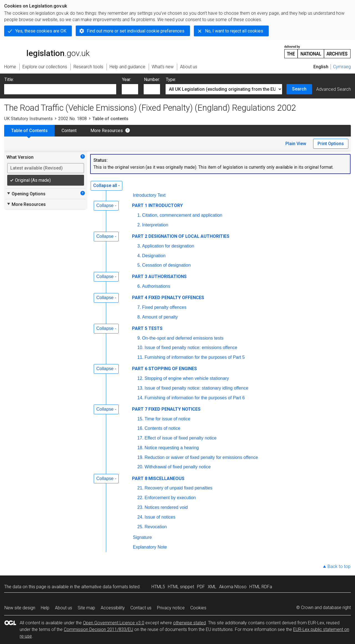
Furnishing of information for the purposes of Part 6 (195, 398)
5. (139, 265)
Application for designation (168, 246)
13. (140, 388)
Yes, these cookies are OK (41, 31)
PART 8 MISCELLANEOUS (158, 478)
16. (140, 428)
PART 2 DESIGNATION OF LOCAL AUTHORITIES (181, 236)
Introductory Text (149, 195)
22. (140, 498)
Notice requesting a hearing (172, 448)
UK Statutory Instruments (28, 119)
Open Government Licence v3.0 (114, 623)
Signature (142, 537)
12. (140, 378)
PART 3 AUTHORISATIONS (159, 276)
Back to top (339, 566)
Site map (86, 608)
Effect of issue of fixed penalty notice (180, 438)
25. (140, 527)
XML (212, 587)
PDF (201, 587)
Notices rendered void (166, 507)
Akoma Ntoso (233, 587)
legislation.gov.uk (47, 51)
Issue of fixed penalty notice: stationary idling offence (196, 388)
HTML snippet (181, 587)
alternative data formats (105, 587)
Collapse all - (106, 185)
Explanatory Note (150, 547)
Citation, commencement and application (182, 215)
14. (140, 398)
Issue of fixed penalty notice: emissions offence (191, 348)
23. (140, 507)
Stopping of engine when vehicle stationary (187, 378)
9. (139, 338)
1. (139, 215)
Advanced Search (334, 89)
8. (139, 317)
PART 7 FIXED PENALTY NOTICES (166, 409)
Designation (154, 256)
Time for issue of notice (167, 419)
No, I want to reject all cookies (234, 31)
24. (140, 517)
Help (45, 608)
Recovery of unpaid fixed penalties (178, 488)
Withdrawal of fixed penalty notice (177, 467)
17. (140, 438)
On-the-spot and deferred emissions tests (183, 338)
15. (140, 419)
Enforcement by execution (170, 498)
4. (139, 256)
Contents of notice (162, 428)
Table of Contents (29, 131)
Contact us (141, 608)
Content (69, 131)
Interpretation (155, 225)
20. (140, 467)
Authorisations (156, 286)
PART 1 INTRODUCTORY (157, 205)
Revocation (156, 527)
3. (139, 246)
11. (140, 357)
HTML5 (158, 587)
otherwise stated (189, 623)
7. (139, 307)
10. (140, 348)
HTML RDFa (261, 587)
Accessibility (113, 608)
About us (64, 608)
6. (139, 286)
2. (139, 225)
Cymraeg (342, 67)
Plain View (296, 144)
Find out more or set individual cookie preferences (136, 31)
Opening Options (26, 194)
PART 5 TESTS (147, 328)
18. (140, 448)
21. (140, 488)
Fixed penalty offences (164, 307)
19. (140, 457)
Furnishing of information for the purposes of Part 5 (195, 357)
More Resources (107, 131)
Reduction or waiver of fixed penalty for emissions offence (201, 457)
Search (299, 89)
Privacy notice (171, 608)
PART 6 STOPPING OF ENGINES (164, 369)
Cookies (198, 608)
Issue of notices (160, 517)
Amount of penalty (160, 317)
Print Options (331, 144)
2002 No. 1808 (73, 119)
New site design (20, 608)
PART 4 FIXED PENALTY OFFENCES (168, 298)
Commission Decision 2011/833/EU (98, 629)
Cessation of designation (166, 265)
